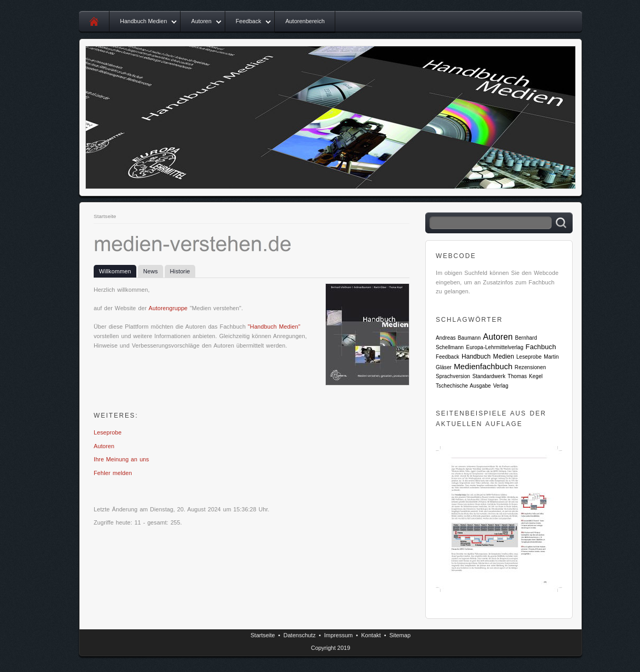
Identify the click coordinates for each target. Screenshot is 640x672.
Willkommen (115, 271)
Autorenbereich (305, 21)
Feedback (248, 21)
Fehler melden (113, 473)
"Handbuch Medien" (274, 327)
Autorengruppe (168, 308)
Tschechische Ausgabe (463, 386)
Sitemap (400, 635)
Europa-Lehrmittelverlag (494, 347)
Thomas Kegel (525, 376)
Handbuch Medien (143, 21)
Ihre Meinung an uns (121, 459)
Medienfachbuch (483, 366)
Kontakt (371, 635)
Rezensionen (530, 367)
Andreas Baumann (458, 338)
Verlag (501, 386)
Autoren (201, 21)
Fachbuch (541, 347)
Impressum (338, 635)
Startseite (105, 216)
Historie (180, 271)
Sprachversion (453, 376)
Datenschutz (300, 635)
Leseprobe (108, 432)
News (151, 271)
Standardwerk (489, 376)
